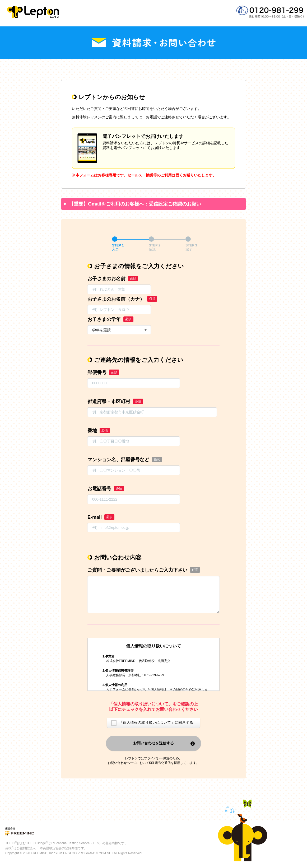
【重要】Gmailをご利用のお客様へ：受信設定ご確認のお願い (135, 204)
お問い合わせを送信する (153, 743)
